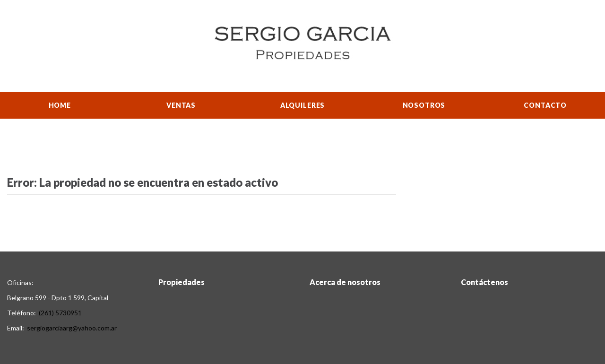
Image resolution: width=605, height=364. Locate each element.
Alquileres (302, 105)
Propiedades (181, 282)
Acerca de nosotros (345, 282)
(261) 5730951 (60, 313)
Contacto (545, 105)
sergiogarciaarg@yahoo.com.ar (72, 328)
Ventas (181, 105)
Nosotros (424, 105)
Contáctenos (484, 282)
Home (60, 105)
